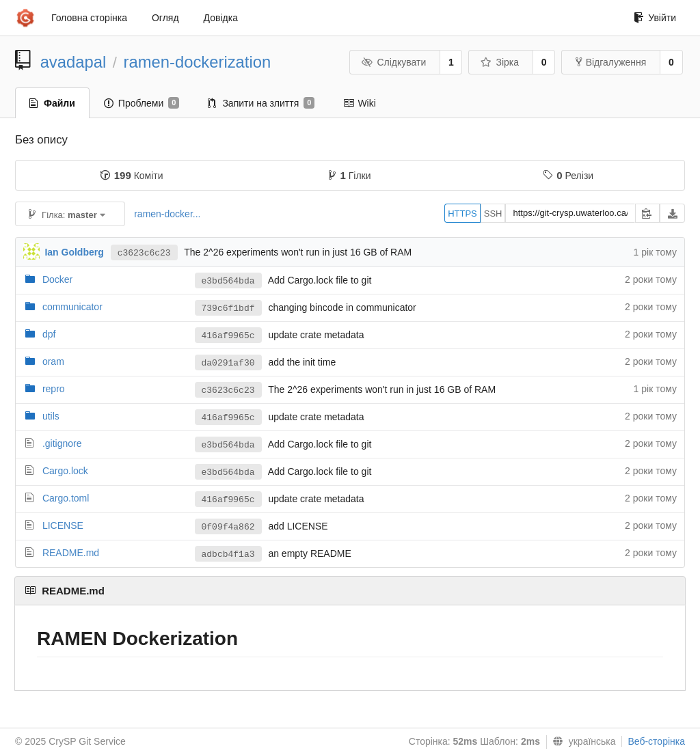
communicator (72, 307)
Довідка (221, 18)
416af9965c (228, 336)
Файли (52, 103)
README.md (71, 553)
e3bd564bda (228, 281)
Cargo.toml (66, 498)
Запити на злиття (261, 103)
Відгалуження (611, 62)
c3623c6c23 (144, 253)
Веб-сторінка (656, 741)
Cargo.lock (65, 471)
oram (53, 361)
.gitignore (62, 443)
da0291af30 (228, 363)
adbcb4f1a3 (228, 554)
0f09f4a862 (228, 527)
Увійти (655, 18)
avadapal (73, 62)
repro (54, 389)
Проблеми (142, 103)
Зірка (500, 62)
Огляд (165, 18)
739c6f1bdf (228, 308)
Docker (57, 279)
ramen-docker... (167, 214)
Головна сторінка (89, 18)
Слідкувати (394, 62)
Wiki (359, 103)
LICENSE (63, 525)
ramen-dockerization (198, 62)
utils (51, 416)
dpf (49, 334)
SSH (493, 214)
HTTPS (462, 214)
